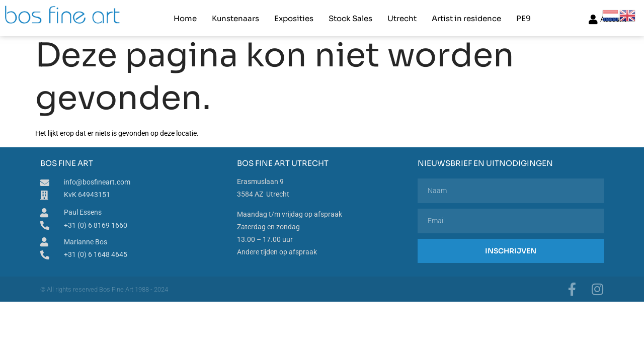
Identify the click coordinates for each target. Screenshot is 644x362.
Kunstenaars (235, 18)
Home (185, 18)
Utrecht (402, 18)
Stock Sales (350, 18)
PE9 (524, 18)
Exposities (294, 18)
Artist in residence (466, 18)
